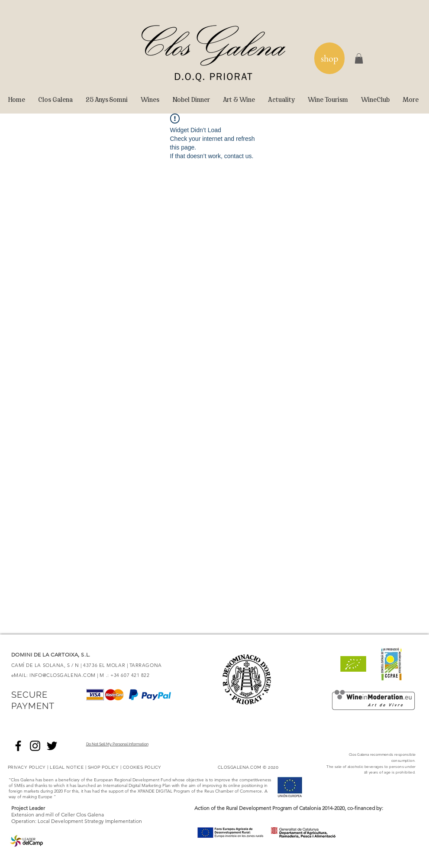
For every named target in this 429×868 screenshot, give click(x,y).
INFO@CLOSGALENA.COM (62, 675)
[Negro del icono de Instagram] (35, 746)
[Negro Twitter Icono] (52, 746)
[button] (359, 59)
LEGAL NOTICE (67, 767)
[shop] (329, 58)
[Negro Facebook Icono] (18, 746)
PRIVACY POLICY (27, 767)
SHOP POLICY (103, 767)
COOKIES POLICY (142, 767)
